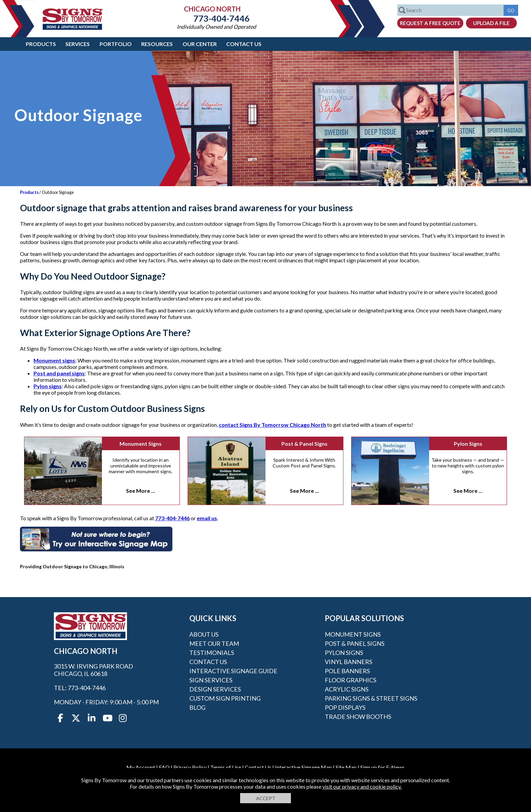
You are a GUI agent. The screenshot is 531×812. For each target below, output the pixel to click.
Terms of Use (226, 767)
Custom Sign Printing (225, 698)
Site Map (346, 767)
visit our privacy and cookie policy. (362, 786)
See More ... (141, 491)
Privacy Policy (190, 767)
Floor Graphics (351, 680)
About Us (204, 634)
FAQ (164, 767)
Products (41, 44)
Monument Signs (141, 444)
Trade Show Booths (358, 717)
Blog (197, 707)
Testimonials (212, 653)
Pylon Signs (468, 444)
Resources (157, 44)
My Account (141, 767)
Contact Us (244, 44)
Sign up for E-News (383, 767)
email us (207, 518)
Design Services (215, 689)
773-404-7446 (216, 18)
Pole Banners (347, 671)
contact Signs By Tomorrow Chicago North (272, 425)
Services (78, 44)
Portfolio (116, 44)
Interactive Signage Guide (233, 671)
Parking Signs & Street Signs (371, 698)
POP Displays (345, 707)
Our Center (200, 44)
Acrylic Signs (347, 689)
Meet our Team (214, 643)
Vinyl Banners (348, 662)
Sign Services (211, 680)
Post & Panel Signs (304, 444)
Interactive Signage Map (303, 767)
